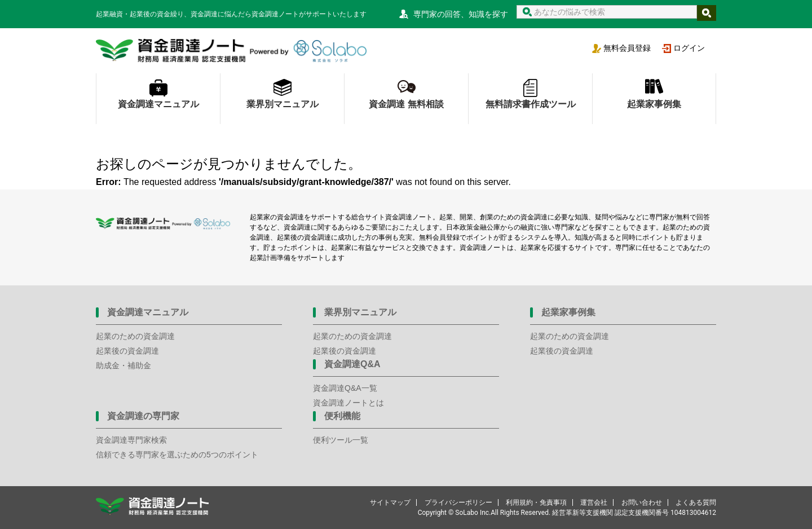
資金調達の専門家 (143, 416)
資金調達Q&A (352, 364)
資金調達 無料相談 (406, 104)
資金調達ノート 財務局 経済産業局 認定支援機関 (231, 51)
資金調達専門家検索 (131, 440)
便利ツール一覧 (341, 440)
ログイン (689, 48)
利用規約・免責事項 (536, 502)
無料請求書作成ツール (531, 104)
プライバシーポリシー (458, 502)
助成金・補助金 (123, 365)
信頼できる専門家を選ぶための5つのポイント (177, 455)
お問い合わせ (642, 502)
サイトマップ (390, 502)
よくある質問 (696, 502)
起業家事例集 (654, 104)
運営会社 (594, 502)
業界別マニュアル (283, 104)
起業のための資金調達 (135, 336)
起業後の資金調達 (127, 351)
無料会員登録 (627, 48)
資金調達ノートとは (348, 403)
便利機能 (342, 416)
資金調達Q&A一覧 (345, 388)
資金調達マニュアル (158, 104)
